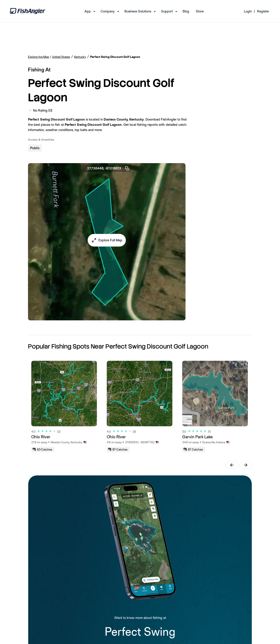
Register (263, 11)
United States (61, 57)
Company (108, 11)
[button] (107, 240)
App (88, 11)
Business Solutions (138, 11)
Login (248, 11)
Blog (186, 11)
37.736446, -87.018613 (108, 168)
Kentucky (80, 57)
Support (167, 11)
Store (200, 11)
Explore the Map (39, 57)
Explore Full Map (110, 240)
